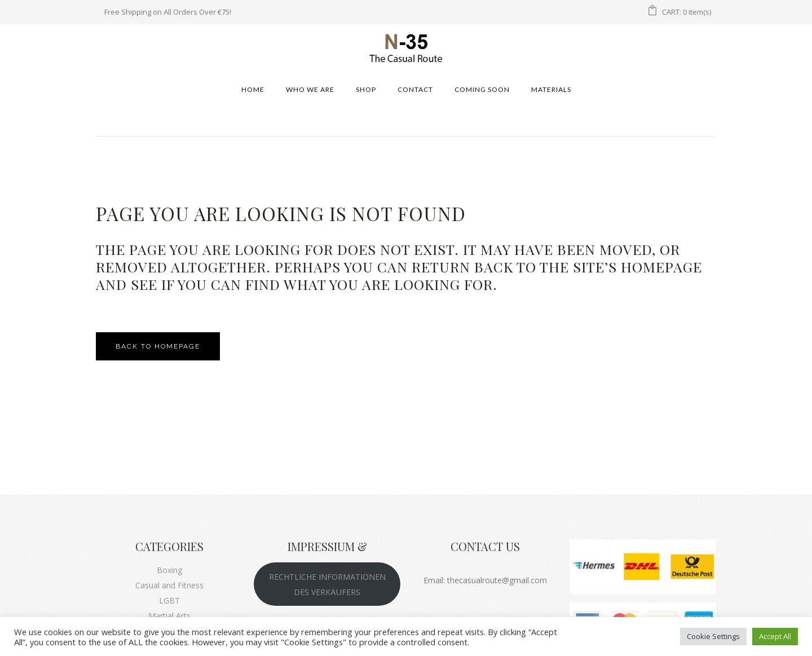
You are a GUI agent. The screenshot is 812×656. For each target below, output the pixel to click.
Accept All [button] (775, 636)
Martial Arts (169, 616)
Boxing (169, 570)
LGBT (169, 600)
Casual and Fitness (169, 585)
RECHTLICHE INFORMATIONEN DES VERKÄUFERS (327, 584)
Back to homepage (158, 346)
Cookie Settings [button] (713, 636)
